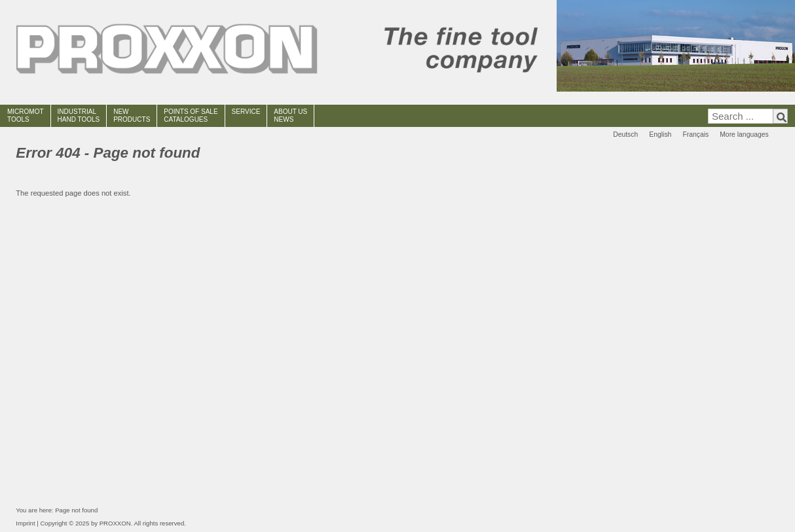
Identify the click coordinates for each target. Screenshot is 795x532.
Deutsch (625, 134)
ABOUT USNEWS (290, 115)
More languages (744, 134)
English (660, 134)
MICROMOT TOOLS (26, 115)
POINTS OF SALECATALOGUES (191, 115)
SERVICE (246, 112)
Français (695, 134)
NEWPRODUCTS (132, 115)
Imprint (25, 523)
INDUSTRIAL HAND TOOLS (79, 115)
